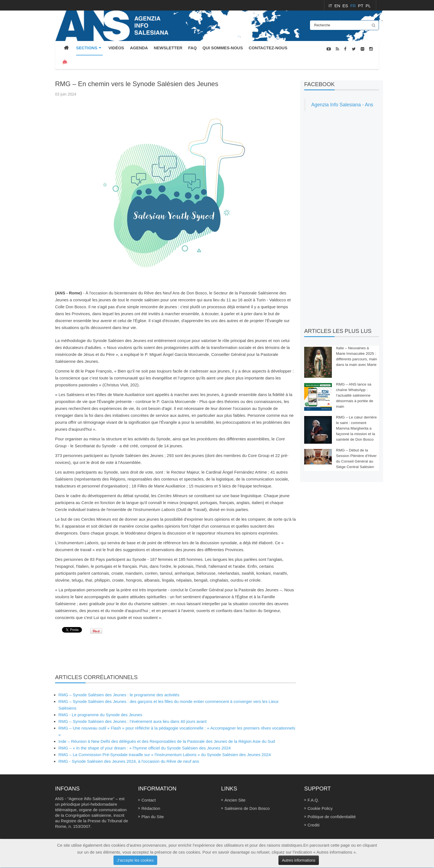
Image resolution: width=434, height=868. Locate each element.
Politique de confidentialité (332, 817)
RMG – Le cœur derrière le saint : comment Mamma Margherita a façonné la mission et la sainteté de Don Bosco (356, 428)
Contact (149, 800)
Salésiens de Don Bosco (247, 808)
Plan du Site (153, 817)
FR (353, 6)
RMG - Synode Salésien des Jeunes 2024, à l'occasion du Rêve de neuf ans (129, 761)
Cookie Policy (320, 808)
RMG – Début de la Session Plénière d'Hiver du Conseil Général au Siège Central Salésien (356, 459)
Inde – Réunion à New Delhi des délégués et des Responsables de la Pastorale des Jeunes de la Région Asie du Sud (167, 741)
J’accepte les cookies (135, 860)
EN (338, 6)
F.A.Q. (313, 800)
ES (346, 6)
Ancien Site (235, 800)
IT (331, 6)
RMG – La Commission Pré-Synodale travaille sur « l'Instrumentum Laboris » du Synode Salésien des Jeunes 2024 (165, 755)
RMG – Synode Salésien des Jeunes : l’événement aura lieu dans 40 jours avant (132, 721)
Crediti (313, 825)
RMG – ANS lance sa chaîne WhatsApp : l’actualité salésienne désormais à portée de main (355, 395)
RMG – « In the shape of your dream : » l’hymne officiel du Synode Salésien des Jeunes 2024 (145, 748)
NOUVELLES (368, 77)
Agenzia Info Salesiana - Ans (342, 105)
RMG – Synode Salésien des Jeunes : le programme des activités (119, 695)
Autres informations (299, 860)
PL (368, 6)
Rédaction (151, 808)
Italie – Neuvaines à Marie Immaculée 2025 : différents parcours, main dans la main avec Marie (356, 356)
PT (361, 6)
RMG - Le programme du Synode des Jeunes (100, 715)
